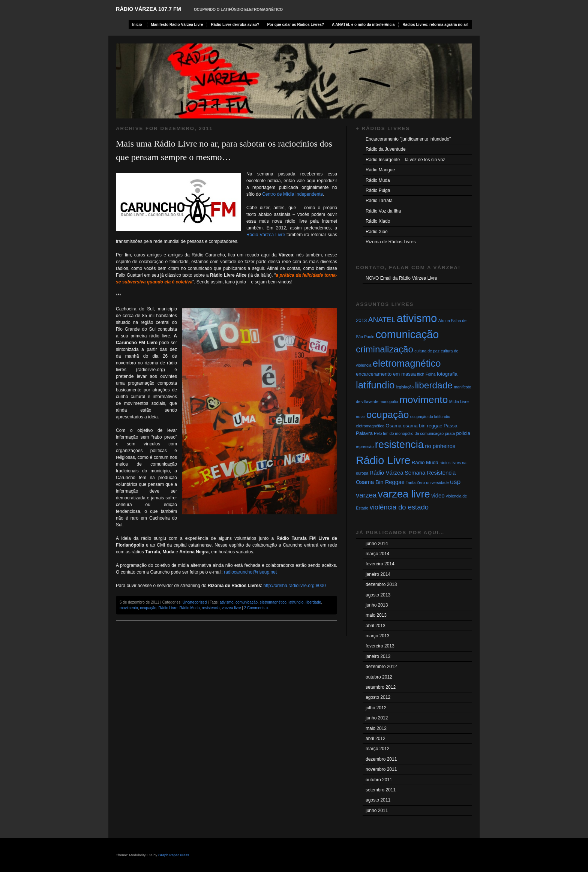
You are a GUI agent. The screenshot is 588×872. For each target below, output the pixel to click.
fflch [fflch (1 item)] (421, 374)
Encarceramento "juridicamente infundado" (408, 139)
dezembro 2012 (381, 667)
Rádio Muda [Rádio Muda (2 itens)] (425, 462)
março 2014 (377, 554)
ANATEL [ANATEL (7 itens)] (382, 320)
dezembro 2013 (381, 584)
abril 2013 (376, 626)
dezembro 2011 (381, 759)
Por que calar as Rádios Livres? (295, 25)
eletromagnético (273, 602)
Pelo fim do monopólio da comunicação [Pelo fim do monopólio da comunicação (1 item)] (409, 433)
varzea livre (231, 608)
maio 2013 (376, 615)
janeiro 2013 (378, 656)
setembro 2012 (381, 687)
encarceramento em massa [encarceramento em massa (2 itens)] (386, 374)
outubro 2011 (379, 780)
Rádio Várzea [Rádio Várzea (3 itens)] (387, 473)
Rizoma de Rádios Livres (391, 242)
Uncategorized (195, 602)
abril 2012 (376, 739)
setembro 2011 (381, 790)
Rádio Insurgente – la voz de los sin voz (405, 160)
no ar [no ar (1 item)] (360, 417)
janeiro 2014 (378, 574)
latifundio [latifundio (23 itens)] (375, 385)
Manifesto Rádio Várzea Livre (177, 25)
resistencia (211, 608)
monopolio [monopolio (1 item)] (389, 402)
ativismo (227, 602)
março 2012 (377, 749)
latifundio (296, 602)
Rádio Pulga (378, 190)
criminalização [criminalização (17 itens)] (385, 349)
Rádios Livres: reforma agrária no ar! (435, 25)
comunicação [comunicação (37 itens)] (407, 334)
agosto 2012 (378, 697)
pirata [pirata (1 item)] (450, 433)
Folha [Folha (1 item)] (431, 374)
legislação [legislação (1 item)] (405, 387)
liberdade (313, 602)
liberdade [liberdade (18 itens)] (433, 385)
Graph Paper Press (174, 855)
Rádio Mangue (380, 170)
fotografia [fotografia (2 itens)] (447, 374)
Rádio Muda (190, 608)
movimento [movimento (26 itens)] (424, 400)
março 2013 (377, 636)
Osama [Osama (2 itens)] (394, 426)
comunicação (247, 602)
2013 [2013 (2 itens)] (361, 320)
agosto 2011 (378, 800)
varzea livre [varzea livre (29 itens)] (404, 494)
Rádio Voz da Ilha (383, 211)
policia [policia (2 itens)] (463, 433)
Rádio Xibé (377, 232)
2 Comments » (256, 608)
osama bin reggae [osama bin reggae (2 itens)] (423, 426)
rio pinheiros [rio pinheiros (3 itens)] (440, 446)
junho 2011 (377, 811)
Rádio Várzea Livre (266, 235)
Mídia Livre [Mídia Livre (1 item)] (459, 402)
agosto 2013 (378, 595)
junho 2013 (377, 605)
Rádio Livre (168, 608)
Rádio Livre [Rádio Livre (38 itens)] (383, 460)
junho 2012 (377, 718)
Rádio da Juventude (386, 149)
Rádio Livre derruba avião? (235, 25)
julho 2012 (376, 708)
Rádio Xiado (378, 221)
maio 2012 (376, 728)
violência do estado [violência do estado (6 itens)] (399, 507)
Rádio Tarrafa (379, 201)
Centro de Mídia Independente (292, 194)
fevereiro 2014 (380, 564)
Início (137, 25)
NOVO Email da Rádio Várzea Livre (401, 278)
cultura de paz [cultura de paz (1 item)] (427, 351)
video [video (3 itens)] (438, 496)
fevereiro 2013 (380, 646)
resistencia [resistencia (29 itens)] (399, 444)
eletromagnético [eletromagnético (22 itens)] (407, 363)
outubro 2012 (379, 677)
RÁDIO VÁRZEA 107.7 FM (148, 9)
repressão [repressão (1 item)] (365, 446)
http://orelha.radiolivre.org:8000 (295, 586)
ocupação (148, 608)
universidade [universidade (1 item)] (437, 482)
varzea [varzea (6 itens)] (366, 495)
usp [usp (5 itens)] (455, 482)
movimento (129, 608)
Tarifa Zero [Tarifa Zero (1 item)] (415, 482)
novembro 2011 (381, 769)
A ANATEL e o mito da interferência (363, 25)
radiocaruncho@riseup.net (250, 572)
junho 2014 (377, 544)
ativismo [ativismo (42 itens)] (417, 318)
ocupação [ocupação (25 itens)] (388, 415)
